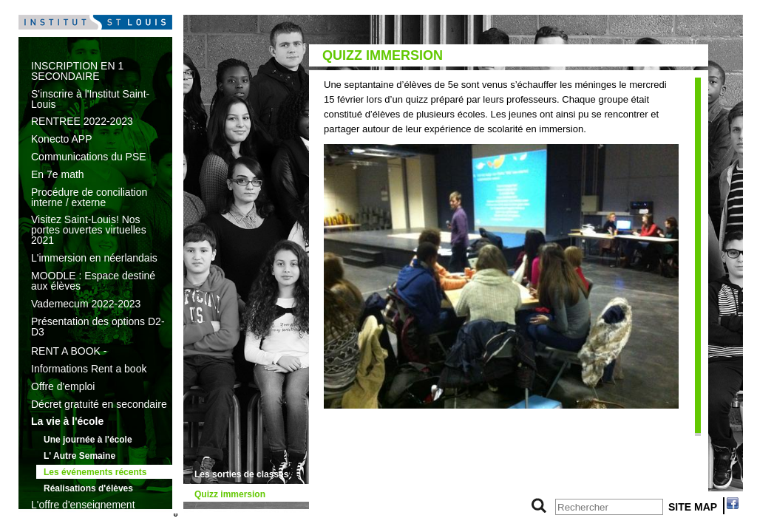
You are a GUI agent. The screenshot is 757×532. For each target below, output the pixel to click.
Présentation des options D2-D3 (98, 327)
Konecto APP (62, 139)
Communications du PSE (89, 157)
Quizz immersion (230, 494)
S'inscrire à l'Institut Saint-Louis (90, 99)
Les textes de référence (85, 522)
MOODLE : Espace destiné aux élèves (93, 281)
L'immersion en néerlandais (94, 258)
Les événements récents (95, 472)
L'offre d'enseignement (83, 505)
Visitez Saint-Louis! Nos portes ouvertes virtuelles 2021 (89, 230)
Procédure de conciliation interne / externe (89, 197)
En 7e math (58, 174)
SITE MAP (693, 507)
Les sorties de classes (241, 474)
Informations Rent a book (89, 369)
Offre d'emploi (63, 386)
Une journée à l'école (88, 440)
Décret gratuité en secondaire (99, 404)
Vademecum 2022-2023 (86, 304)
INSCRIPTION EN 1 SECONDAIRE (77, 71)
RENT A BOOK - (69, 351)
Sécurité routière (230, 514)
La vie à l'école (67, 421)
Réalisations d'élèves (88, 488)
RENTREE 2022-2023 (82, 121)
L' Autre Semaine (79, 456)
